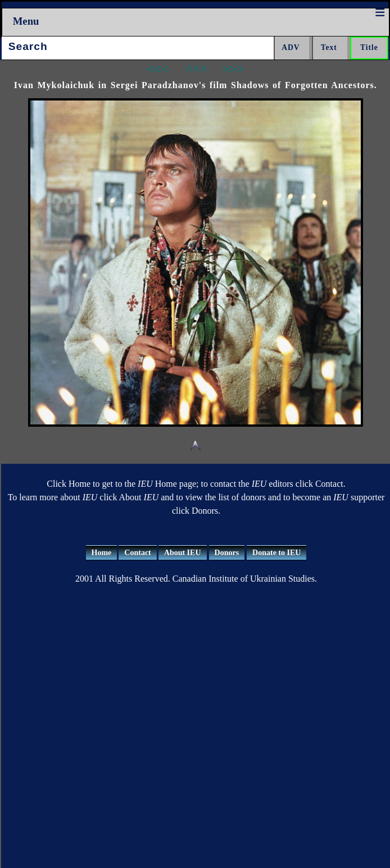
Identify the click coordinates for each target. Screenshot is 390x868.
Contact (137, 553)
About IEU (183, 553)
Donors (227, 553)
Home (102, 553)
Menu (26, 21)
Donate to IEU (276, 553)
